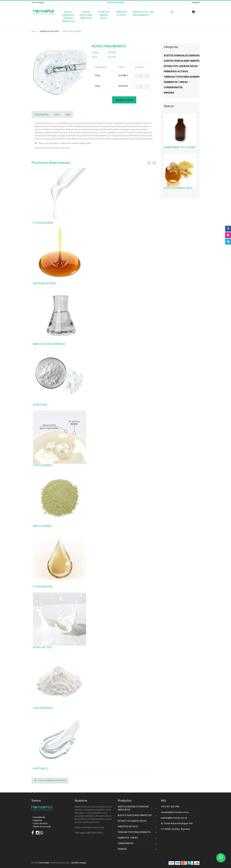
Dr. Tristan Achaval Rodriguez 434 (177, 823)
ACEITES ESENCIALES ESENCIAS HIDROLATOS (137, 808)
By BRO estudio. (79, 863)
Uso (68, 114)
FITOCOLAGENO (43, 465)
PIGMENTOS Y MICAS (137, 838)
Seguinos (37, 820)
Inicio (35, 31)
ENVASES (137, 849)
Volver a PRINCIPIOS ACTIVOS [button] (50, 781)
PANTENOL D (41, 768)
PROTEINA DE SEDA (45, 283)
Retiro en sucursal (41, 827)
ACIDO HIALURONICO (72, 31)
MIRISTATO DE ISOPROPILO (49, 344)
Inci (57, 114)
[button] (194, 12)
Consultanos (39, 817)
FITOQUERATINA (43, 587)
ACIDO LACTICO (42, 647)
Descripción (42, 114)
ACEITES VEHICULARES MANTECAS (137, 816)
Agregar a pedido (124, 100)
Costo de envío (40, 823)
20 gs (98, 75)
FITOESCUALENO (43, 223)
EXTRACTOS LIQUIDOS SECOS (137, 821)
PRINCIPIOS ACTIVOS (49, 31)
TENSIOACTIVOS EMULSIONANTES (137, 833)
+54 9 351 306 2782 (170, 807)
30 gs (98, 86)
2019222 (112, 52)
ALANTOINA (40, 405)
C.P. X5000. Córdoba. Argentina (175, 829)
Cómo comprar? (38, 3)
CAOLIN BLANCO (43, 708)
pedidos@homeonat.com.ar (174, 818)
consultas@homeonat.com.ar (175, 812)
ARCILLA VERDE (42, 526)
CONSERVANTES (137, 844)
